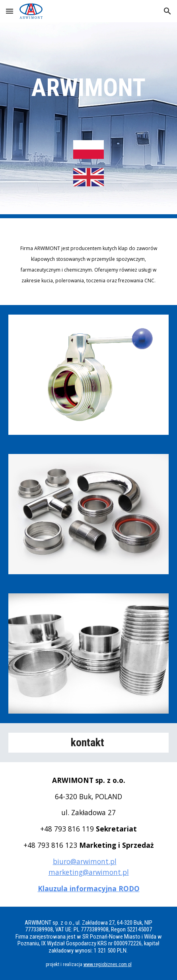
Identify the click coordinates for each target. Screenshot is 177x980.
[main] (88, 88)
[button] (10, 11)
